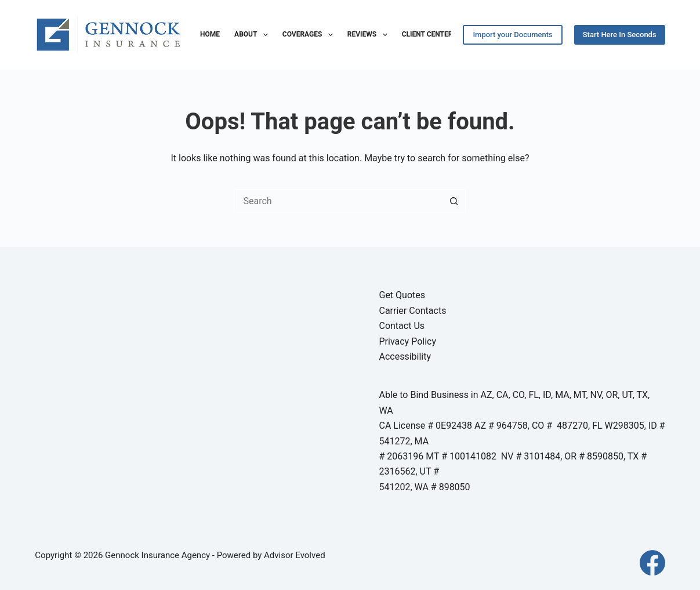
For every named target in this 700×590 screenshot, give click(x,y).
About (253, 35)
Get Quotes (402, 295)
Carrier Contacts (412, 311)
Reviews (370, 35)
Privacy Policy (407, 341)
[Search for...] (338, 201)
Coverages (310, 35)
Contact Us (402, 326)
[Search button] (454, 201)
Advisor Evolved (295, 555)
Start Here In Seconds (620, 35)
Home (210, 34)
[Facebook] (652, 563)
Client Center (427, 34)
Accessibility (405, 356)
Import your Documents (512, 35)
